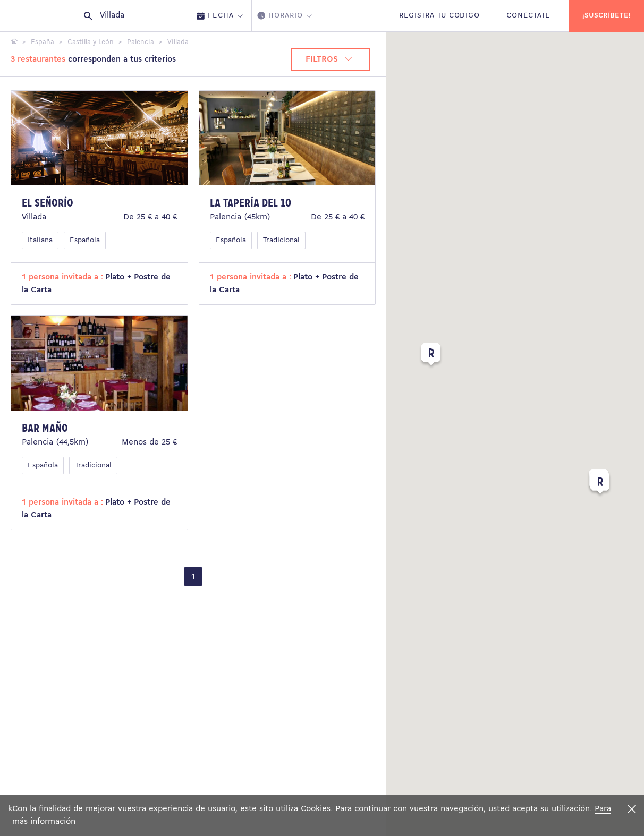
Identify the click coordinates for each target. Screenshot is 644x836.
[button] (431, 356)
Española (85, 240)
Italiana (40, 240)
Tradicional (281, 240)
